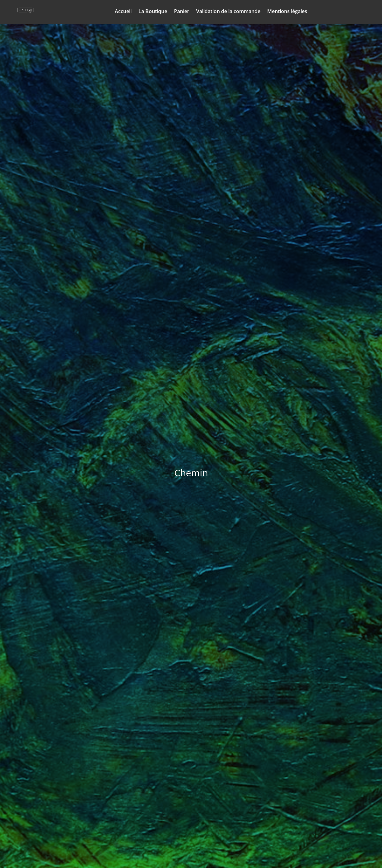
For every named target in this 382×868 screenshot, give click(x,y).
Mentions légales (287, 12)
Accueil (123, 12)
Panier (182, 12)
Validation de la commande (228, 12)
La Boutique (153, 12)
